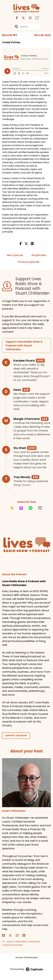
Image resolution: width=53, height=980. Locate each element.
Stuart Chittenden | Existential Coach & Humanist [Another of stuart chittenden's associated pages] (21, 943)
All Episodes (39, 255)
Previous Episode (29, 262)
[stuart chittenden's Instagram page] (19, 935)
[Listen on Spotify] (31, 508)
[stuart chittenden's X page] (12, 935)
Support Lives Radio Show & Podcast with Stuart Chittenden (24, 345)
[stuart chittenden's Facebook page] (5, 935)
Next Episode (15, 255)
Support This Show (16, 736)
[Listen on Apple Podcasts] (21, 508)
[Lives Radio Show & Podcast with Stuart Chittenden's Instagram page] (28, 18)
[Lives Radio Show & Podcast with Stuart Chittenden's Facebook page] (17, 18)
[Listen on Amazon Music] (40, 508)
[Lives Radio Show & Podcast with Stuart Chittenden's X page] (22, 18)
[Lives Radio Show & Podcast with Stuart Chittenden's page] (35, 18)
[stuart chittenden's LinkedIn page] (26, 935)
